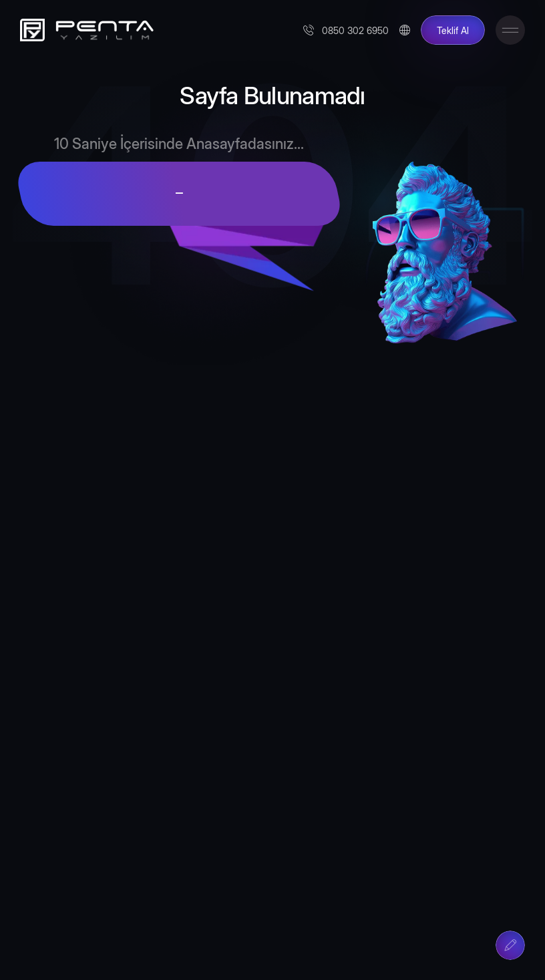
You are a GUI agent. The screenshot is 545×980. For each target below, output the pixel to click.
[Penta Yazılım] (83, 30)
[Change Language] (405, 30)
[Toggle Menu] (510, 30)
